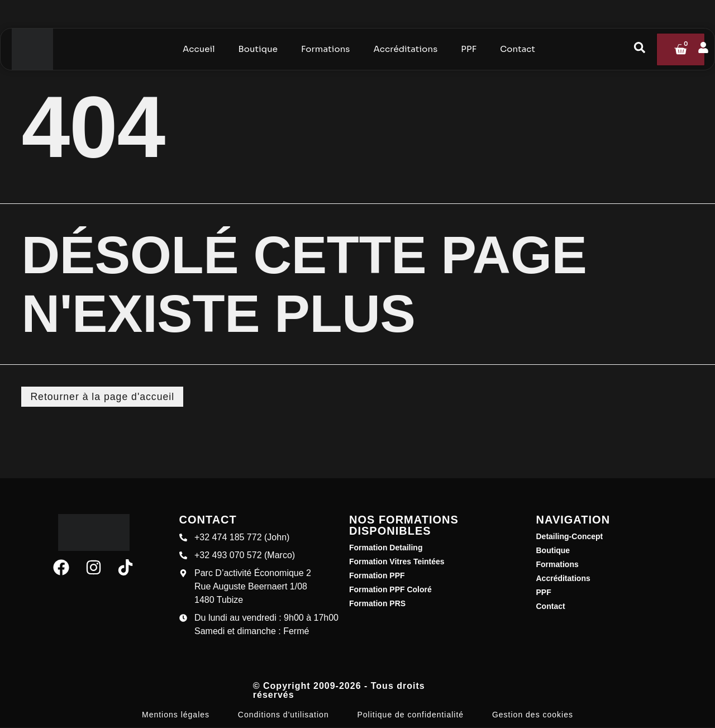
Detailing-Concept (570, 537)
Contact (551, 607)
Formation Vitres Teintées (397, 562)
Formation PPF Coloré (390, 590)
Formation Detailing (386, 548)
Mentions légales (176, 715)
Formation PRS (377, 604)
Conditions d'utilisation (283, 715)
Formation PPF (377, 576)
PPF (544, 593)
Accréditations (563, 579)
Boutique (553, 551)
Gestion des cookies (533, 715)
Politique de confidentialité (410, 715)
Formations (557, 565)
